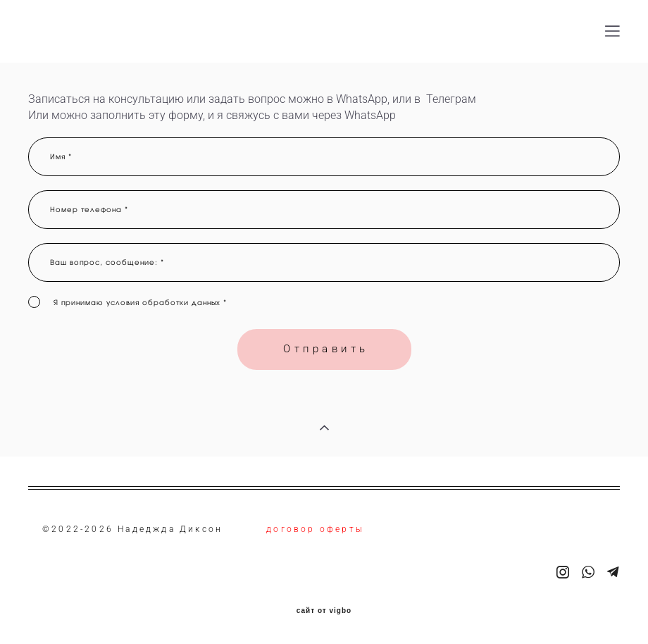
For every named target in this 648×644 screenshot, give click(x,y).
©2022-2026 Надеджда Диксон (132, 529)
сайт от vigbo (324, 611)
